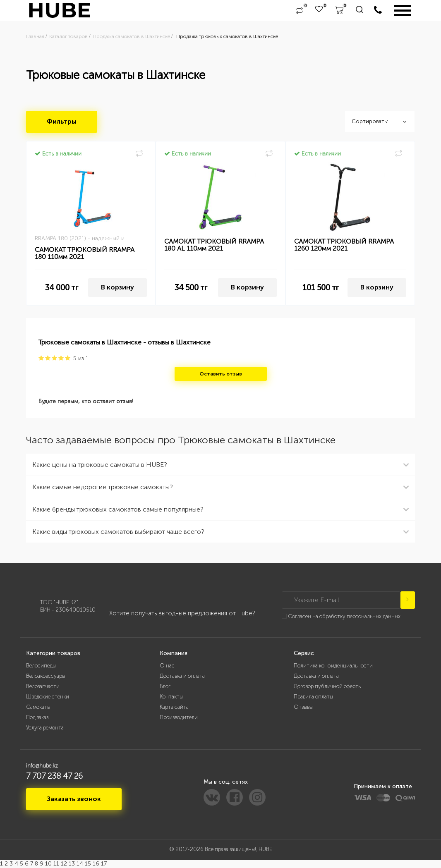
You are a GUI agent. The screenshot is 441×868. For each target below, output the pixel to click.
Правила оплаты (313, 697)
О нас (167, 666)
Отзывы (303, 707)
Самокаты (38, 707)
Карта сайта (174, 707)
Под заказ (37, 717)
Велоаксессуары (46, 676)
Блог (165, 686)
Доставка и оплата (182, 676)
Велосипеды (41, 666)
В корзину (117, 287)
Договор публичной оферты (328, 686)
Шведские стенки (48, 697)
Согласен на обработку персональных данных (344, 616)
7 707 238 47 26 (54, 776)
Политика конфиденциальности (333, 666)
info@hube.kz (42, 766)
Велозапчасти (43, 686)
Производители (179, 717)
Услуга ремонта (45, 728)
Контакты (171, 697)
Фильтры (62, 121)
